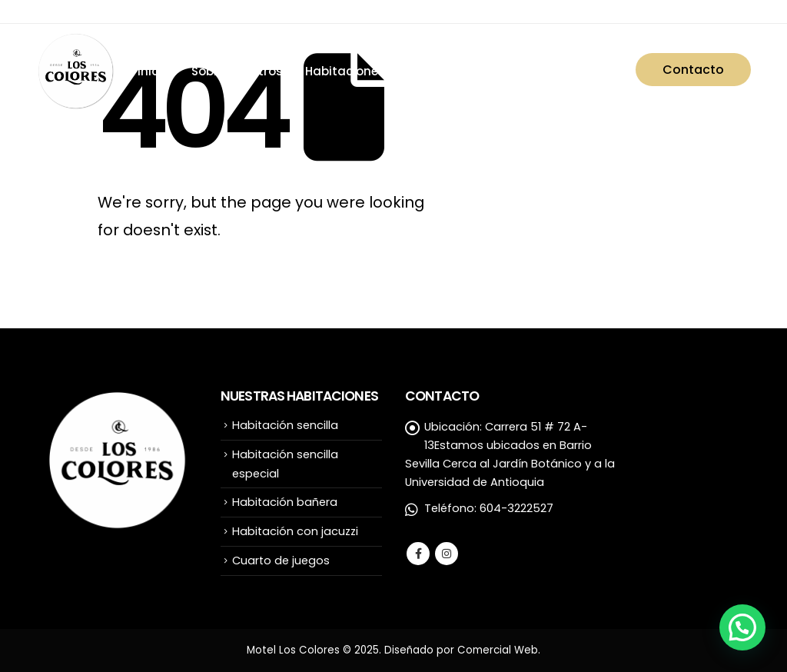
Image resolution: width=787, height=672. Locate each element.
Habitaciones (345, 71)
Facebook (418, 554)
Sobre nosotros (237, 71)
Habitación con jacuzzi (295, 531)
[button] (742, 627)
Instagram (447, 554)
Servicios (434, 71)
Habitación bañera (285, 502)
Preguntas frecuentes (548, 71)
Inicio (153, 71)
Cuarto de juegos (281, 561)
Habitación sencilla (285, 425)
